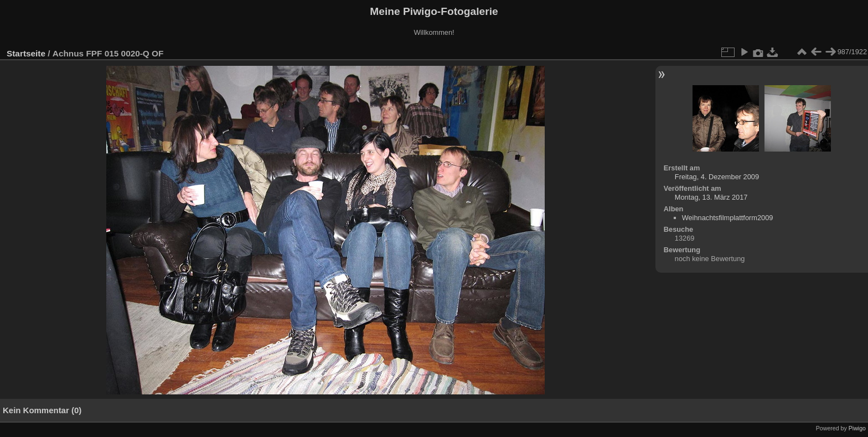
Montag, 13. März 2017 (711, 197)
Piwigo (857, 428)
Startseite (26, 53)
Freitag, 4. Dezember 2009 (717, 177)
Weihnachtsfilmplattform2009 (728, 218)
